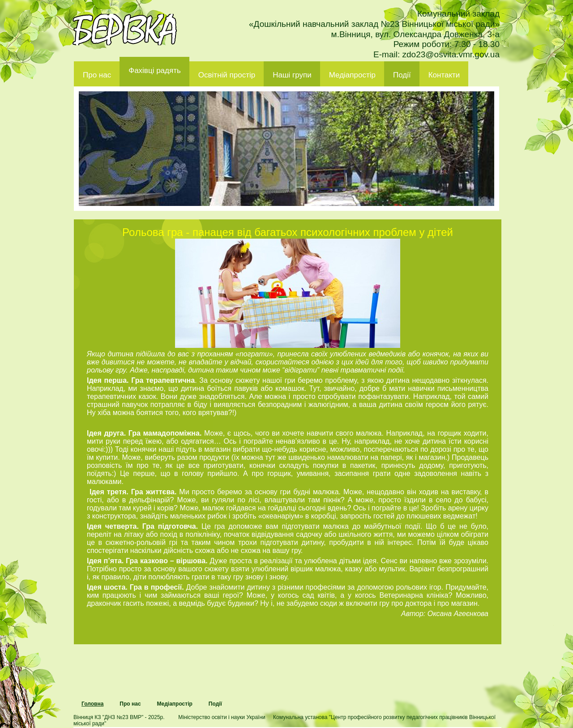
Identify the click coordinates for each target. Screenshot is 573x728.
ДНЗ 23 (125, 30)
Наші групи (292, 75)
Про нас (97, 75)
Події (402, 75)
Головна (92, 704)
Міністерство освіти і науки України (222, 717)
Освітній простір (227, 75)
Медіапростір (352, 75)
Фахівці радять (155, 71)
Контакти (444, 75)
